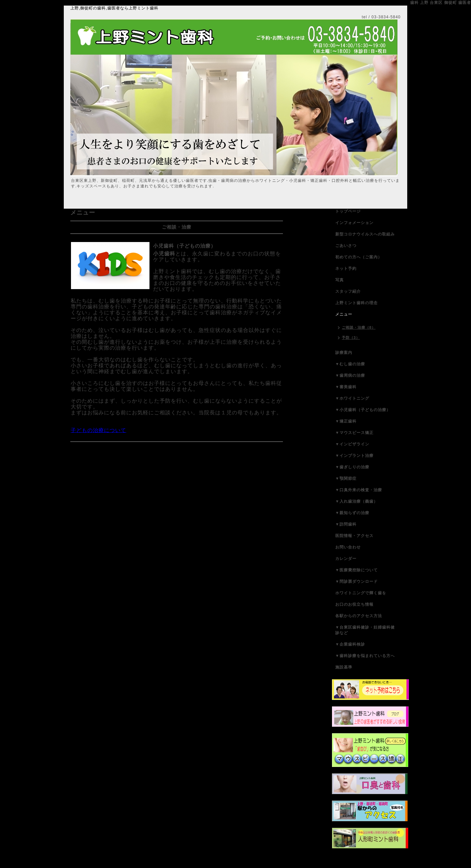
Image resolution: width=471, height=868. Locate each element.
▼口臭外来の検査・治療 (359, 490)
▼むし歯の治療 (350, 364)
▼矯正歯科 (346, 421)
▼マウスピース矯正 (354, 433)
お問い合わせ (348, 547)
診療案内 (344, 353)
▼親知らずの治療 (352, 513)
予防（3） (351, 338)
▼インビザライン (352, 444)
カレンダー (346, 559)
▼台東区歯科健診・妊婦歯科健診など (365, 630)
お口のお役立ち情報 (354, 604)
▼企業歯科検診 (350, 644)
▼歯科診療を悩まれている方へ (365, 656)
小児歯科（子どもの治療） (184, 246)
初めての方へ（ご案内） (359, 257)
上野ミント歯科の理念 (357, 303)
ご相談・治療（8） (359, 327)
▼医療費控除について (357, 570)
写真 (340, 280)
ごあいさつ (346, 246)
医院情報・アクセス (354, 536)
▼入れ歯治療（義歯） (357, 501)
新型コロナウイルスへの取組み (365, 234)
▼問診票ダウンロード (357, 582)
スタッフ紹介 (348, 291)
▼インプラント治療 (354, 456)
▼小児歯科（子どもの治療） (363, 410)
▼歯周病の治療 (350, 375)
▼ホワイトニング (352, 398)
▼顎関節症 (346, 478)
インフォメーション (354, 223)
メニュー (344, 314)
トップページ (348, 211)
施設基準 (344, 667)
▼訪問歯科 (346, 524)
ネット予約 (346, 269)
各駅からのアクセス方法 (359, 616)
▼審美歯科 (346, 387)
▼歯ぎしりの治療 (352, 467)
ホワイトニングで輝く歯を (361, 593)
